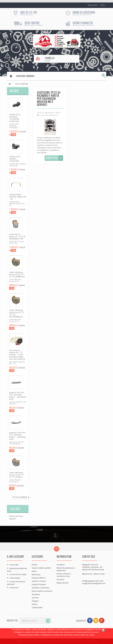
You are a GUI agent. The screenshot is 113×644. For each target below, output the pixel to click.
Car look (35, 598)
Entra (103, 5)
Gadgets (35, 601)
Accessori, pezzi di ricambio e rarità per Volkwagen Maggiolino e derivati (49, 99)
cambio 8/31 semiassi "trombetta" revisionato (15, 118)
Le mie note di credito (18, 574)
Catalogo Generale (25, 76)
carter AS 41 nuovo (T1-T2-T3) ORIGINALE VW (17, 237)
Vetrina (34, 604)
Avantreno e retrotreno (41, 588)
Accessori (36, 594)
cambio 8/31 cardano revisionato (15, 159)
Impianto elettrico (39, 578)
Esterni (34, 565)
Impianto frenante (39, 584)
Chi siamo (61, 580)
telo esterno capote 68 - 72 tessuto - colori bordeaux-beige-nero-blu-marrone (17, 355)
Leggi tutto (52, 158)
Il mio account (16, 556)
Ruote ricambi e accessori (42, 591)
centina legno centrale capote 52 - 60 (18, 197)
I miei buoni (14, 588)
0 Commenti (44, 115)
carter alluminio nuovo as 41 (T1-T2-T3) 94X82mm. (17, 275)
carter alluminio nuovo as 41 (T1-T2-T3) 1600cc (17, 475)
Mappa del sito (63, 583)
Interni (34, 571)
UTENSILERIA (37, 608)
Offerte (14, 91)
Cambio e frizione (39, 581)
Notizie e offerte (54, 113)
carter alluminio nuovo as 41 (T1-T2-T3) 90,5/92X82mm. (17, 313)
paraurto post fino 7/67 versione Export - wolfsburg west (18, 436)
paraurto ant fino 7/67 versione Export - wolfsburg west (18, 396)
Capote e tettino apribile (41, 568)
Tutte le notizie (22, 84)
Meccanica (36, 575)
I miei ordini (14, 565)
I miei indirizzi (15, 578)
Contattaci (61, 565)
